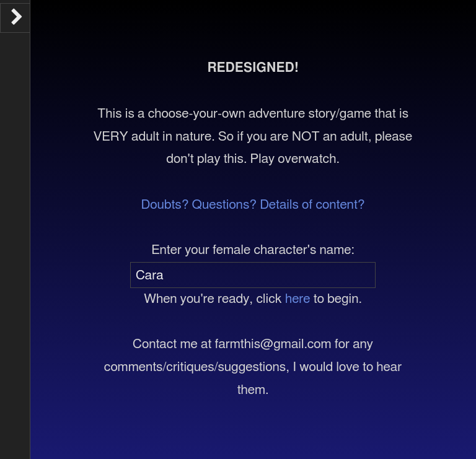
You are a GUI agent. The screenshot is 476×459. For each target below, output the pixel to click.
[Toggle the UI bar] (15, 18)
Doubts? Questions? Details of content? (253, 205)
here (298, 299)
